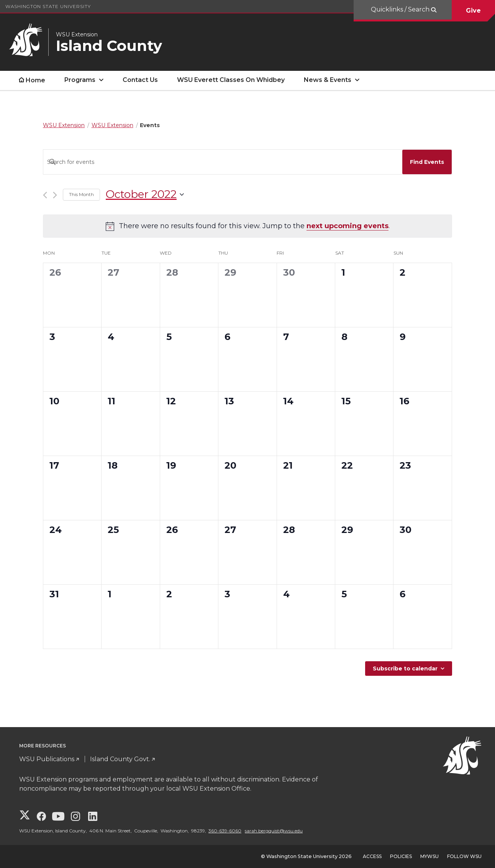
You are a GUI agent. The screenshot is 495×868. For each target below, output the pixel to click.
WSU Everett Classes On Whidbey (231, 80)
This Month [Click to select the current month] (81, 194)
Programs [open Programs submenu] (80, 80)
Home (35, 80)
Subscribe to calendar (405, 669)
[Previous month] (45, 195)
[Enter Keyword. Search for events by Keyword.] (221, 162)
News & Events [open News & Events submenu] (328, 80)
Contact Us (140, 80)
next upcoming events (347, 226)
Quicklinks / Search (401, 9)
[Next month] (55, 195)
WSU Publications (47, 759)
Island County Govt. (120, 759)
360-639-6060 (225, 831)
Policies (401, 856)
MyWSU (429, 856)
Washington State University (48, 6)
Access (372, 856)
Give (473, 11)
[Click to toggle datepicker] (145, 195)
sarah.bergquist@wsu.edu (274, 831)
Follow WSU (464, 856)
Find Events (427, 162)
